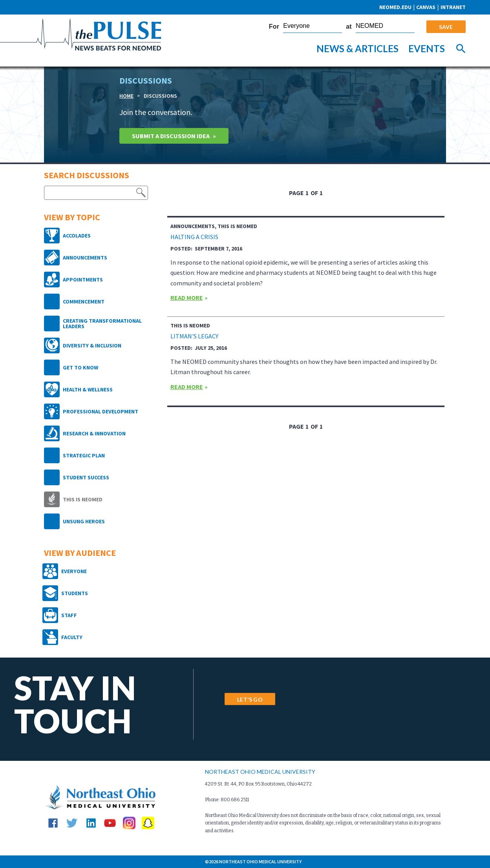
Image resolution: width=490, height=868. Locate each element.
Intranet (453, 7)
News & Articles (357, 48)
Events (427, 48)
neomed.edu (395, 7)
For (274, 27)
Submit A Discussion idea (171, 136)
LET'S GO (250, 699)
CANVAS (426, 7)
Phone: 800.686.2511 (227, 800)
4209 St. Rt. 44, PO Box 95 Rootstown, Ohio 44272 (258, 784)
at (349, 27)
